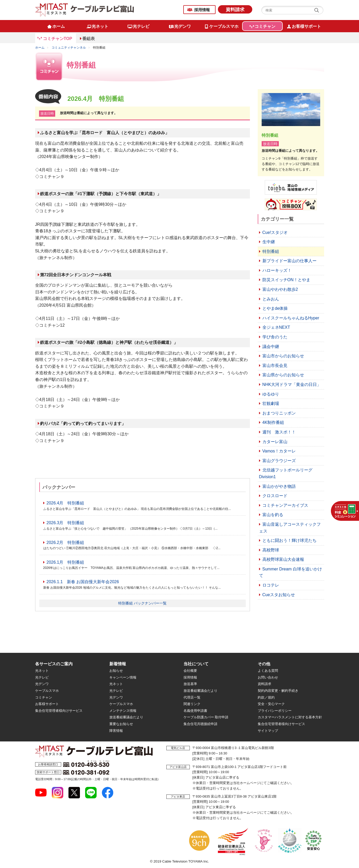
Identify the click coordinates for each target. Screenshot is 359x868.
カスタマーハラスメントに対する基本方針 (290, 717)
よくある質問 (268, 671)
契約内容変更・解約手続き (278, 691)
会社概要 (190, 671)
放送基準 (190, 684)
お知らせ (116, 671)
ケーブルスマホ (47, 691)
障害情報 (116, 731)
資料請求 (235, 10)
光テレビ (42, 677)
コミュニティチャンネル (69, 48)
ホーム (40, 48)
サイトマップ (268, 731)
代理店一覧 (192, 697)
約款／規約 (266, 697)
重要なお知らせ (121, 724)
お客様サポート (47, 704)
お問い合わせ (268, 677)
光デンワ (42, 684)
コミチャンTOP (58, 39)
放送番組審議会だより (126, 717)
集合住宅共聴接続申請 (200, 724)
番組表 (89, 39)
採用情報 (202, 10)
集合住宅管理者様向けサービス (59, 711)
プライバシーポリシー (275, 711)
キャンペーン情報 (123, 677)
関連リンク (192, 704)
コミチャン (44, 697)
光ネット (42, 671)
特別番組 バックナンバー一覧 (142, 603)
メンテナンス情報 (123, 711)
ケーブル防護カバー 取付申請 (206, 717)
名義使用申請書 (195, 711)
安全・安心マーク (271, 704)
